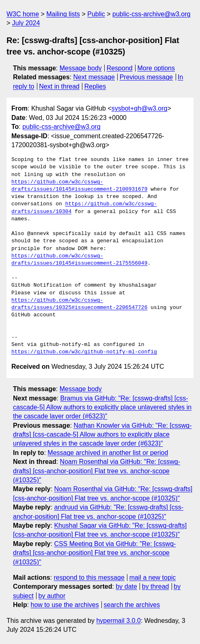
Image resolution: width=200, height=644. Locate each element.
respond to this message (89, 578)
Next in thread (59, 86)
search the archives (132, 605)
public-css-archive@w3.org (151, 14)
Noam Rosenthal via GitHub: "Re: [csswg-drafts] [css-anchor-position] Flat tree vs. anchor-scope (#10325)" (97, 471)
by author (52, 596)
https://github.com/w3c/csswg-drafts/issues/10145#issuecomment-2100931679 (79, 186)
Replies (95, 86)
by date (126, 586)
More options (156, 68)
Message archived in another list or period (108, 453)
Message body (81, 68)
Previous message (146, 77)
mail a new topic (153, 578)
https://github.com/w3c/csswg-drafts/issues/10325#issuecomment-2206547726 (79, 304)
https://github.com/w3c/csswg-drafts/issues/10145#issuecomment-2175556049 (79, 260)
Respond (120, 68)
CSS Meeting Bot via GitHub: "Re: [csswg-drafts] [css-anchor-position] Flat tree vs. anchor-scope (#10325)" (94, 553)
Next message (94, 77)
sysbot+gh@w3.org (140, 108)
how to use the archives (65, 605)
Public (96, 14)
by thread (156, 586)
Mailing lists (63, 14)
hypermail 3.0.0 (118, 621)
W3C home (23, 14)
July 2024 (26, 23)
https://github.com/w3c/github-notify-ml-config (84, 352)
